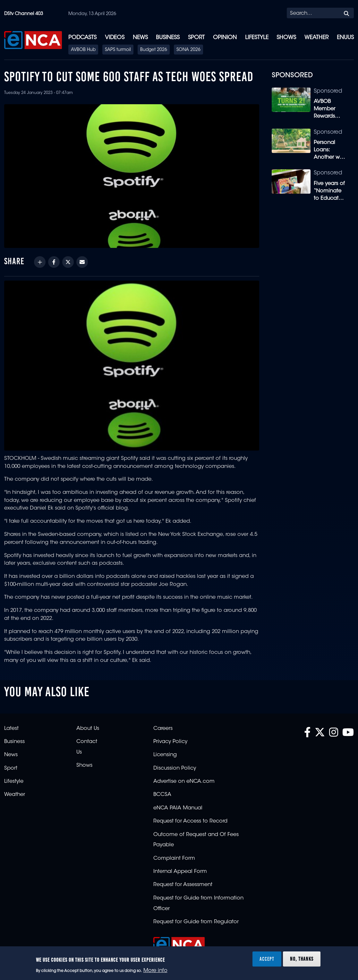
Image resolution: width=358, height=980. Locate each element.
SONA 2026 (188, 50)
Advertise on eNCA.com (184, 781)
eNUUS (345, 38)
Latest (11, 729)
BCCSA (162, 795)
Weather (316, 38)
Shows (286, 38)
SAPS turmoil (118, 50)
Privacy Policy (170, 742)
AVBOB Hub (83, 50)
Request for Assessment (183, 885)
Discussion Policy (175, 768)
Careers (163, 729)
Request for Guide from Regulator (196, 922)
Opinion (225, 38)
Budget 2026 (154, 50)
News (140, 38)
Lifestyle (257, 38)
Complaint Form (174, 858)
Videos (115, 38)
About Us (88, 729)
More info (155, 971)
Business (168, 38)
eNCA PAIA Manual (178, 808)
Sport (196, 38)
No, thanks (302, 959)
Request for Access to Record (190, 821)
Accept (267, 959)
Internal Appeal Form (180, 872)
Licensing (165, 755)
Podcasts (82, 38)
